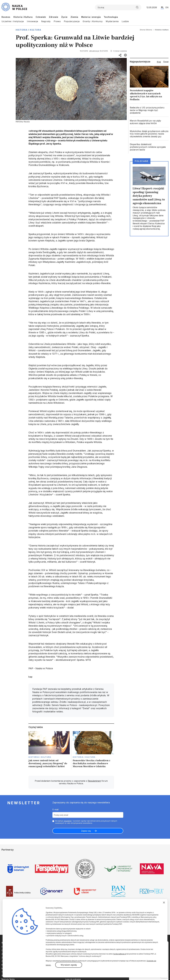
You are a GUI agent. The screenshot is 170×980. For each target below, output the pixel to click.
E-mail (55, 810)
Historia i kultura (28, 30)
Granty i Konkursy (93, 21)
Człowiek (41, 17)
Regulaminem (94, 781)
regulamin (68, 821)
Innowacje (33, 21)
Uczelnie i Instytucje (13, 21)
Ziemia (74, 17)
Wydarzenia (112, 21)
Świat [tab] (166, 62)
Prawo (57, 21)
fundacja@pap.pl (120, 954)
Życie (64, 17)
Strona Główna (146, 30)
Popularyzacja (72, 21)
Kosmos (6, 17)
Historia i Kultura (23, 17)
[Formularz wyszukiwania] (118, 7)
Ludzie (125, 21)
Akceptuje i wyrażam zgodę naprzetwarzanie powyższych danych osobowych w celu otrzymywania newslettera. (86, 822)
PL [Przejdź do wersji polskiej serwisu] (162, 7)
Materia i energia (91, 17)
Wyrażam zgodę (69, 965)
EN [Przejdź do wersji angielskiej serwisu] (167, 7)
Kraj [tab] (159, 62)
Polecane (142, 161)
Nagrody (46, 21)
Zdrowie (54, 17)
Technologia (111, 17)
